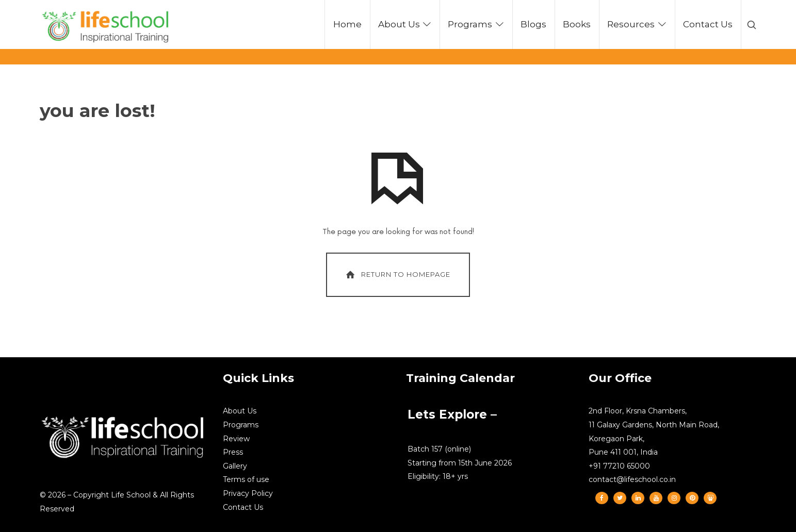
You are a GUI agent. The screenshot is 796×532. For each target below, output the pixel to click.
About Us (240, 411)
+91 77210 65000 (619, 466)
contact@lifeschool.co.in (632, 479)
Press (233, 452)
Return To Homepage (397, 275)
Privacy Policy (248, 493)
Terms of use (246, 479)
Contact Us (243, 507)
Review (236, 439)
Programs (241, 425)
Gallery (235, 466)
